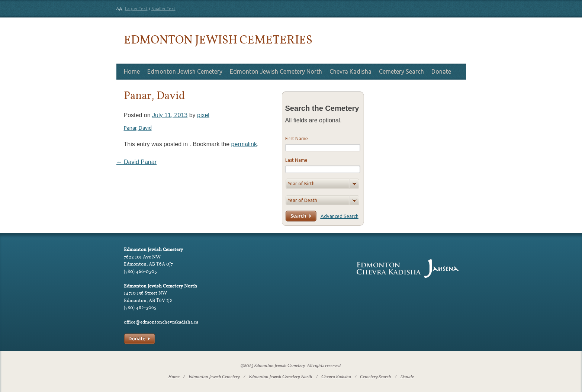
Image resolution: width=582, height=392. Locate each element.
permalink (244, 144)
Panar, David (138, 128)
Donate (441, 71)
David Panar (137, 162)
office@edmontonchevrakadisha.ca (161, 322)
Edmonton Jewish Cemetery (185, 71)
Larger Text (136, 9)
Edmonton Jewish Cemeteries (218, 39)
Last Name (296, 160)
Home (132, 71)
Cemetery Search (401, 71)
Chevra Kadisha (351, 71)
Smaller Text (163, 9)
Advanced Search (340, 216)
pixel (203, 115)
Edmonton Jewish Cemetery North (276, 71)
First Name (297, 139)
